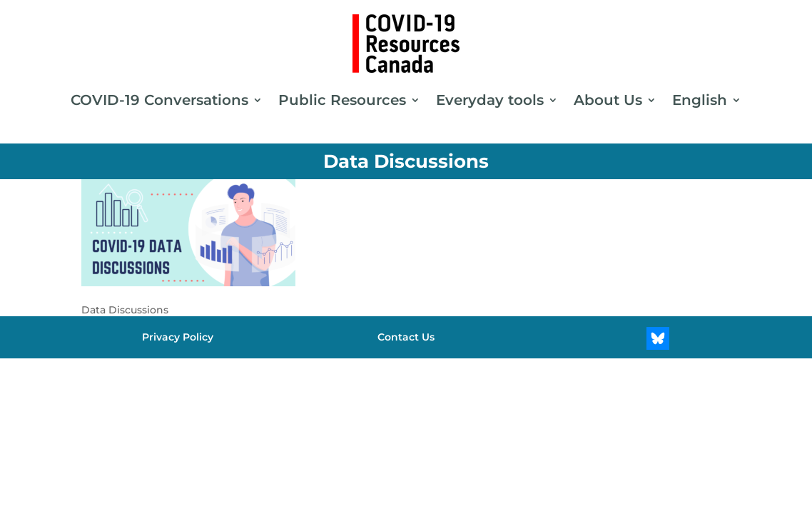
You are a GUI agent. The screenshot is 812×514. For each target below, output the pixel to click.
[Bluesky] (658, 338)
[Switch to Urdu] (420, 372)
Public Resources (342, 100)
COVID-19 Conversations (159, 100)
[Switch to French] (377, 372)
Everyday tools (490, 100)
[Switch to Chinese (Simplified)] (435, 372)
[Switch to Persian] (392, 372)
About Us (608, 100)
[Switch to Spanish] (406, 372)
